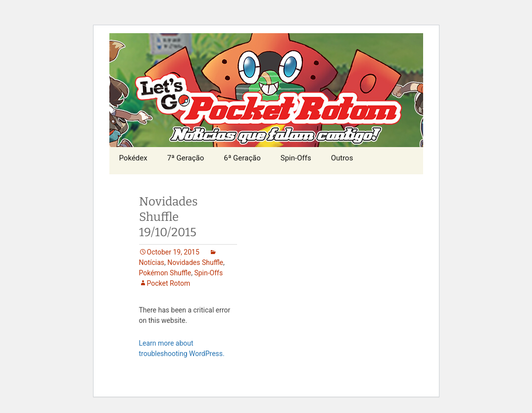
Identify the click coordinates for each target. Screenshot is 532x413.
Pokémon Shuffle (165, 273)
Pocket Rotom (169, 283)
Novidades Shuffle (195, 262)
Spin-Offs (296, 158)
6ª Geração (242, 158)
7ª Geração (186, 158)
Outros (342, 158)
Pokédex (133, 158)
